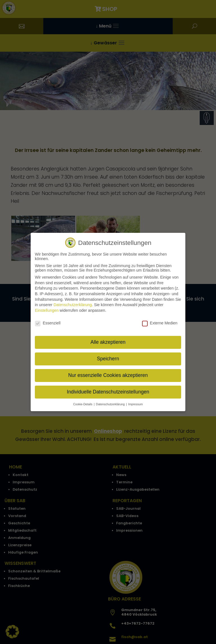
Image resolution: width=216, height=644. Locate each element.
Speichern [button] (108, 358)
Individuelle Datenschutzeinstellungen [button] (108, 391)
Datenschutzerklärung (73, 304)
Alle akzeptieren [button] (108, 342)
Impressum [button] (136, 404)
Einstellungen (47, 310)
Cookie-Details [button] (83, 404)
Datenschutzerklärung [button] (111, 404)
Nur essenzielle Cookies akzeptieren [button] (108, 375)
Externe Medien (160, 322)
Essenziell (48, 322)
